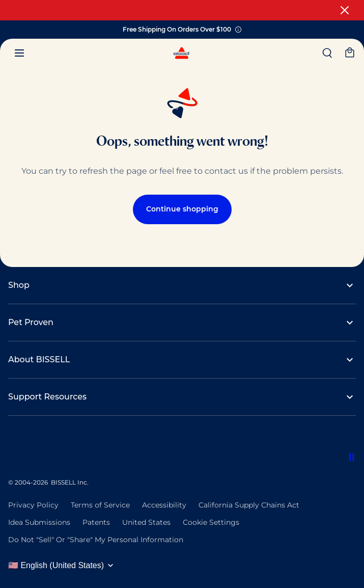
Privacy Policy (33, 505)
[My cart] (350, 53)
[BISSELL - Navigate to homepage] (182, 55)
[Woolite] (92, 453)
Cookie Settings (211, 522)
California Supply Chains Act (249, 505)
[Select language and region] (64, 566)
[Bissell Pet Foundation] (31, 453)
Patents (96, 522)
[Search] (327, 53)
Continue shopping (182, 209)
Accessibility (164, 505)
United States (146, 522)
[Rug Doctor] (71, 453)
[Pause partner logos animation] (352, 457)
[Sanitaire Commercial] (51, 453)
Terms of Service (100, 505)
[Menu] (19, 53)
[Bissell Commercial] (10, 453)
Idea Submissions (39, 522)
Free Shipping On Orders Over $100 (182, 30)
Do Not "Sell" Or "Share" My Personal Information (96, 540)
